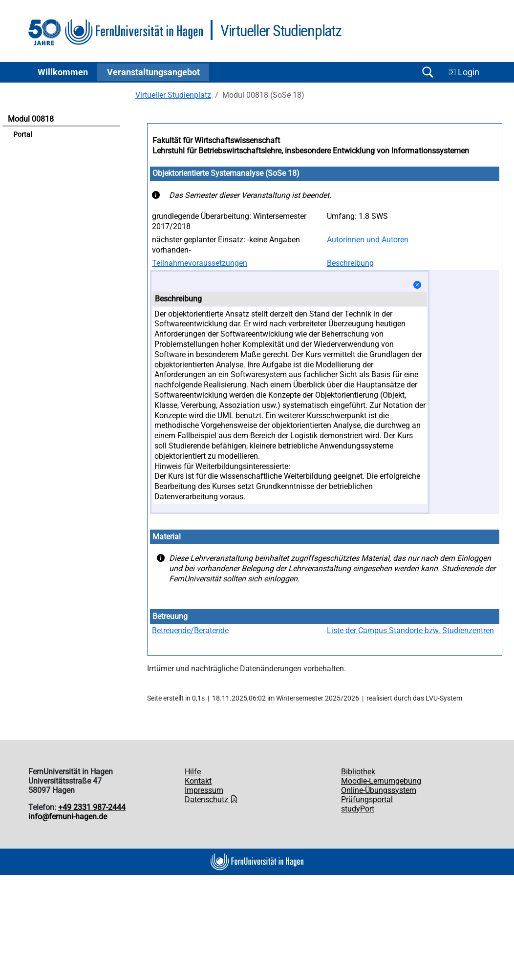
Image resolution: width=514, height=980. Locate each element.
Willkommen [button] (63, 72)
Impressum (204, 790)
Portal (22, 135)
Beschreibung (350, 263)
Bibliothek (358, 772)
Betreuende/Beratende (190, 630)
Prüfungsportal (367, 799)
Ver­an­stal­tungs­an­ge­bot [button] (153, 72)
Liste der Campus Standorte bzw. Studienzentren (410, 630)
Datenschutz (211, 799)
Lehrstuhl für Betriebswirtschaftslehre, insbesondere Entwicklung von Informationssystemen (311, 151)
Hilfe (193, 772)
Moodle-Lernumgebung (381, 781)
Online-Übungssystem (379, 790)
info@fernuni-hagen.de (68, 817)
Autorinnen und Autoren (368, 240)
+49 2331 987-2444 (92, 807)
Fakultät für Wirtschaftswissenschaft (216, 140)
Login (463, 72)
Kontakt (198, 781)
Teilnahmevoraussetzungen (200, 263)
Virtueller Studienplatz (173, 95)
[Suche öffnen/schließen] (428, 72)
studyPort (358, 809)
